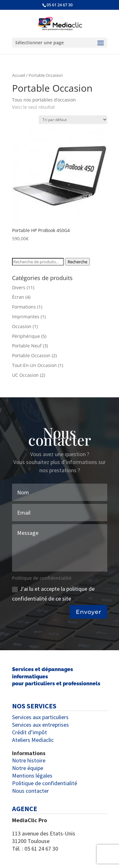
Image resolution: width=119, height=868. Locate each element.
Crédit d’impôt (30, 732)
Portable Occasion (31, 355)
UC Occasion (25, 375)
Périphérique (26, 336)
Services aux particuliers (40, 717)
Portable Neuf (27, 346)
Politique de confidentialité (45, 783)
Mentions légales (32, 776)
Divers (19, 287)
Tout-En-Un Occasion (34, 365)
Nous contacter (30, 791)
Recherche (77, 262)
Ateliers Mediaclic (33, 740)
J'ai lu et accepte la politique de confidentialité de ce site (53, 594)
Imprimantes (26, 317)
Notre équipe (28, 768)
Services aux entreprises (40, 725)
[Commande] (73, 120)
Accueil (19, 75)
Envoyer (89, 612)
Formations (24, 307)
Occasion (22, 326)
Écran (18, 297)
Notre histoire (29, 760)
